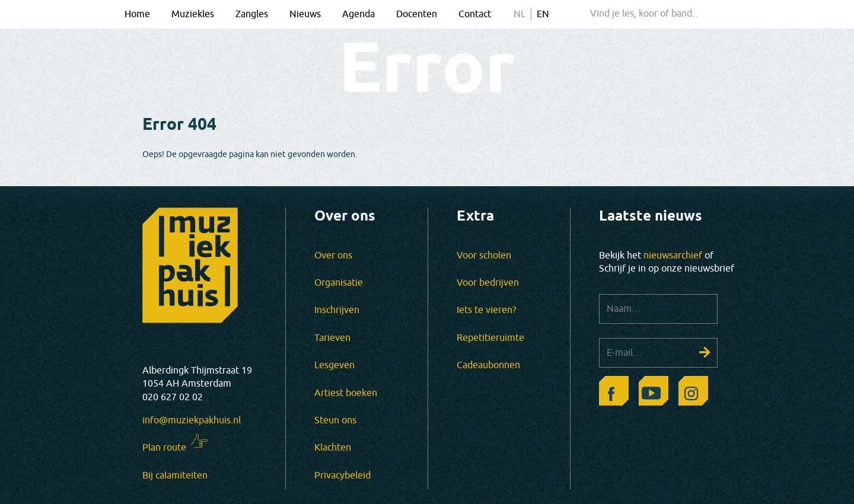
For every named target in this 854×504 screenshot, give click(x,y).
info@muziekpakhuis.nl (192, 420)
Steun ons (335, 420)
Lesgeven (334, 365)
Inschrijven (337, 310)
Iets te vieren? (486, 310)
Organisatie (339, 283)
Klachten (333, 448)
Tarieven (332, 338)
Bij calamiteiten (175, 476)
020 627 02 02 (173, 397)
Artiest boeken (346, 393)
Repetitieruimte (490, 338)
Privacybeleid (342, 476)
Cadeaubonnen (488, 365)
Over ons (333, 256)
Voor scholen (484, 256)
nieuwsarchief (673, 256)
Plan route (164, 448)
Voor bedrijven (488, 283)
